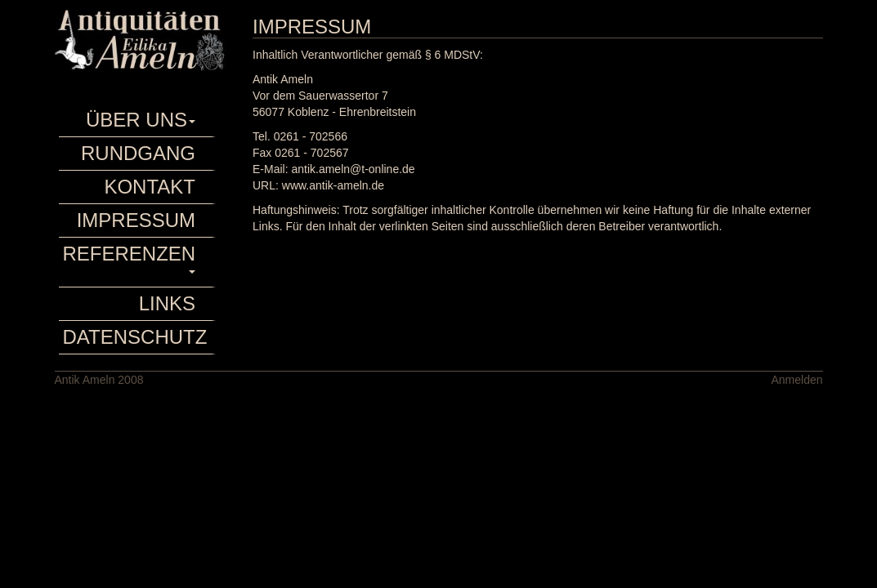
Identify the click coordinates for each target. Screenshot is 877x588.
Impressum (136, 220)
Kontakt (150, 187)
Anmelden (796, 380)
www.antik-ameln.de (333, 185)
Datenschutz (132, 337)
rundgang (138, 153)
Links (167, 303)
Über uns (141, 120)
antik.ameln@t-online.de (353, 169)
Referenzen (130, 258)
